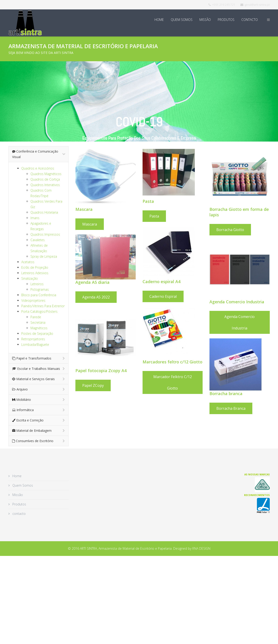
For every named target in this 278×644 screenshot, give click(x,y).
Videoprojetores (33, 300)
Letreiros (37, 284)
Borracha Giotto (230, 230)
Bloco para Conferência (39, 295)
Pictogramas (40, 289)
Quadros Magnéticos (46, 174)
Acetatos (28, 262)
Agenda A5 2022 (96, 297)
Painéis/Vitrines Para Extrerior (43, 306)
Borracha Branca (231, 408)
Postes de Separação (37, 333)
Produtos (226, 20)
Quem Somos (182, 20)
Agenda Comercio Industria (239, 322)
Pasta (154, 216)
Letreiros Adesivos (35, 273)
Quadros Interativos (45, 185)
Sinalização (30, 278)
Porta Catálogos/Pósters (39, 311)
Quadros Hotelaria (44, 212)
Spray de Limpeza (44, 256)
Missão (205, 20)
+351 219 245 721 (224, 5)
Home (159, 20)
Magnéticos (39, 328)
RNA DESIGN (201, 548)
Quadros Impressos (45, 234)
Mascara (90, 224)
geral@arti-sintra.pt (257, 5)
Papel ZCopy (93, 385)
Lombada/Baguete (35, 344)
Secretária (38, 322)
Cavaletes (38, 240)
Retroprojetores (33, 339)
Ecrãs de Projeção (35, 267)
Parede (36, 317)
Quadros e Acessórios (38, 168)
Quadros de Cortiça (45, 179)
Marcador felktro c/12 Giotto (173, 382)
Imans (35, 218)
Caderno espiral (163, 296)
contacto (250, 20)
